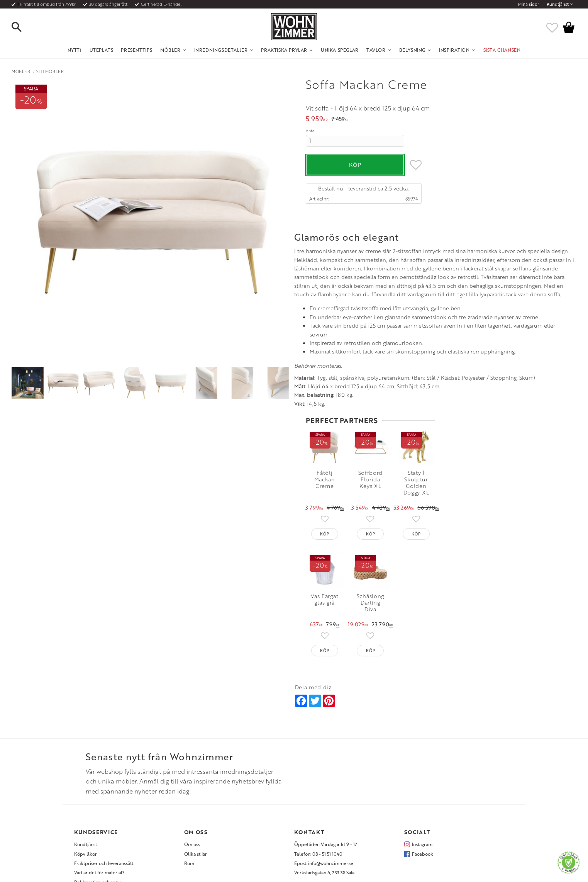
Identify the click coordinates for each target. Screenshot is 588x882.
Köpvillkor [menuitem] (86, 781)
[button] (23, 27)
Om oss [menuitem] (192, 772)
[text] (317, 120)
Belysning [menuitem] (412, 50)
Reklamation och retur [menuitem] (98, 809)
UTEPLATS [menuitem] (102, 50)
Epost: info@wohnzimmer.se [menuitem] (324, 790)
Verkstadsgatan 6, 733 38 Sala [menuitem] (324, 800)
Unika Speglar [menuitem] (340, 50)
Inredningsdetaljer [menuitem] (221, 50)
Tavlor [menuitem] (376, 50)
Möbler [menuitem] (170, 50)
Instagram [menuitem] (422, 772)
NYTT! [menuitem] (75, 50)
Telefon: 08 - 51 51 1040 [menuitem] (318, 781)
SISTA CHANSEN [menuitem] (502, 50)
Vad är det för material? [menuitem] (99, 800)
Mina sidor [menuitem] (529, 4)
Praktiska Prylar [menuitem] (284, 50)
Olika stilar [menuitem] (196, 781)
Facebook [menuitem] (423, 781)
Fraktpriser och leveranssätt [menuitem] (104, 790)
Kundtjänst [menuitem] (558, 4)
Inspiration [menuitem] (454, 50)
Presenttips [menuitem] (137, 50)
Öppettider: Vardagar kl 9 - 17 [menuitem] (326, 772)
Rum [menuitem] (189, 790)
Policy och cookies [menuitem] (94, 819)
